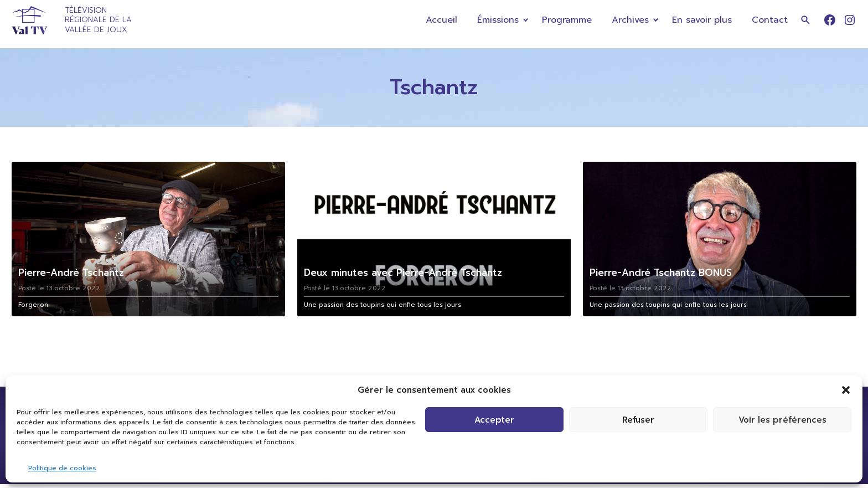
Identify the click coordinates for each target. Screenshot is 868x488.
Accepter (494, 420)
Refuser (638, 420)
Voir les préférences (782, 420)
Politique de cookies (62, 468)
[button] (846, 390)
